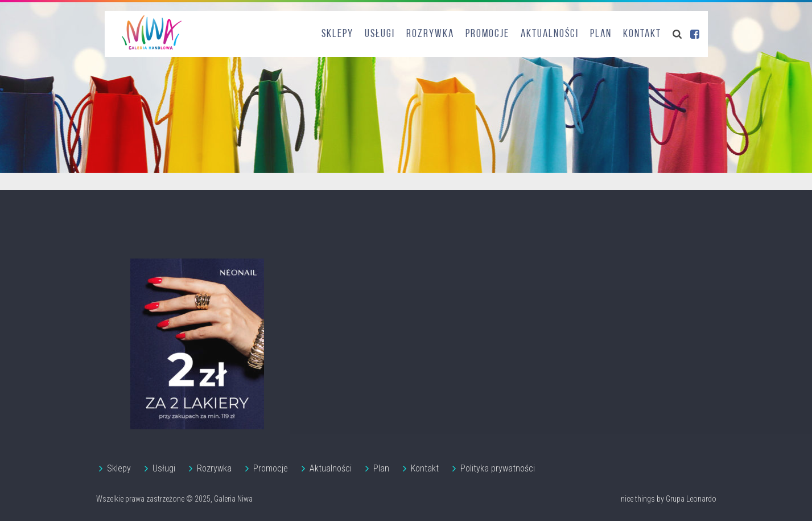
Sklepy (337, 34)
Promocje (487, 34)
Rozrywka (430, 34)
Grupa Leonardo (691, 499)
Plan (601, 34)
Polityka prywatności (498, 468)
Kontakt (642, 34)
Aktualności (550, 34)
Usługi (380, 34)
